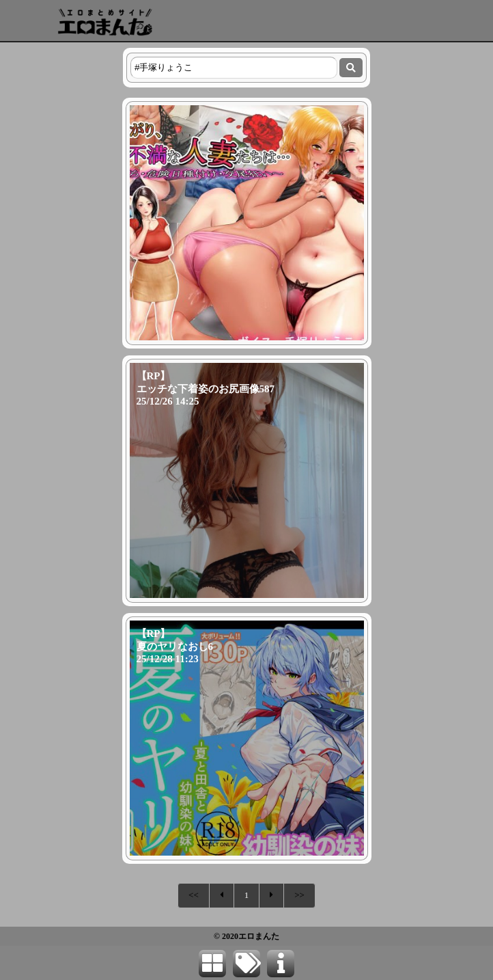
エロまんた (259, 936)
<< (194, 895)
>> (299, 895)
